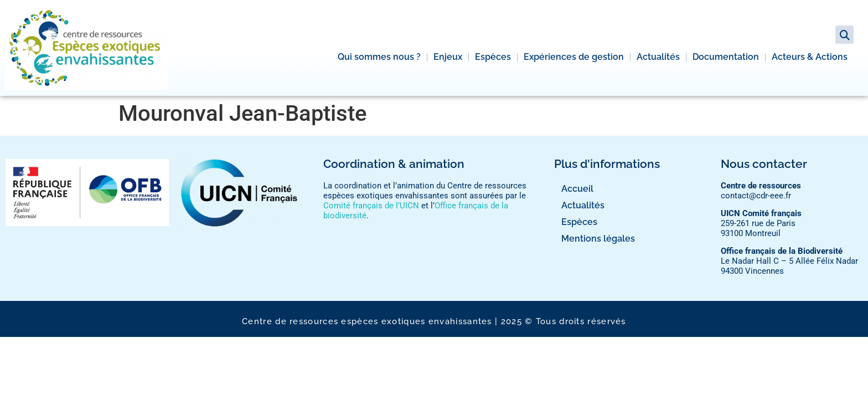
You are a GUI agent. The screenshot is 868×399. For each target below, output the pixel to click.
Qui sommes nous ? (379, 57)
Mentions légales (598, 239)
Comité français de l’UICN (371, 206)
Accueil (577, 189)
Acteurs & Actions (810, 57)
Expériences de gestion (574, 57)
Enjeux (448, 57)
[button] (844, 35)
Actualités (658, 57)
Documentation (726, 57)
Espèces (493, 57)
